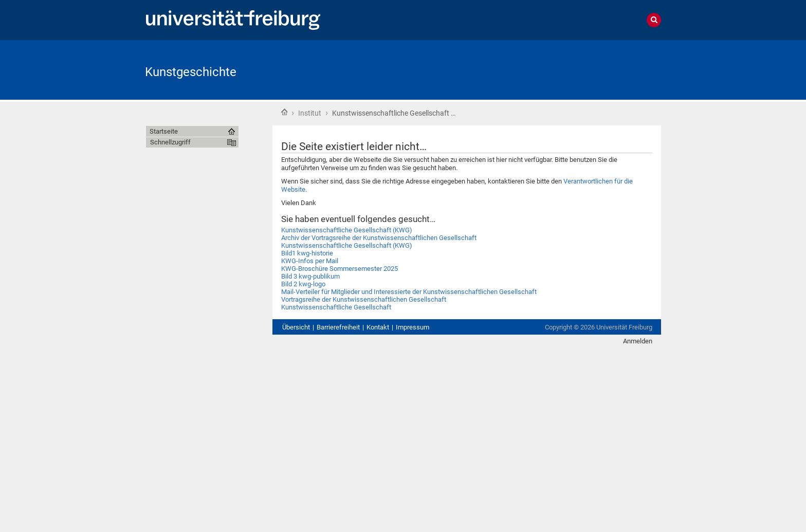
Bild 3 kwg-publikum (310, 276)
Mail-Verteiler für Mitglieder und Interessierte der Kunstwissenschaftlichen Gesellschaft (409, 292)
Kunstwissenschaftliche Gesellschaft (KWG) (347, 230)
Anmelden (638, 341)
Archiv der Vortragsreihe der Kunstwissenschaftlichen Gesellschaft (379, 238)
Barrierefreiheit (338, 327)
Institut (310, 113)
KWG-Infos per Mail (310, 261)
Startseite (284, 112)
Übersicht (296, 327)
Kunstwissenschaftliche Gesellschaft (336, 307)
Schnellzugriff (170, 142)
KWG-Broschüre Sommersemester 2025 (340, 269)
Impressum (413, 327)
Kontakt (378, 327)
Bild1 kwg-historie (307, 253)
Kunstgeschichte (191, 72)
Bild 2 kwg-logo (303, 284)
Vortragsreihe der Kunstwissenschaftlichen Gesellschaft (364, 299)
